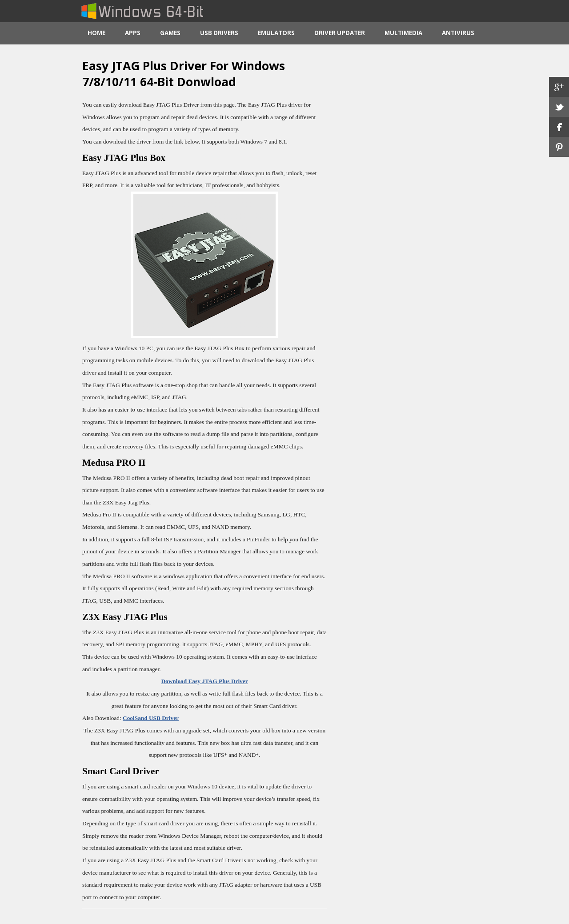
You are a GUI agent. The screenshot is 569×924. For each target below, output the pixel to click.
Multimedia (403, 33)
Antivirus (458, 33)
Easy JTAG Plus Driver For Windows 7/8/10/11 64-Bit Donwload (184, 74)
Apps (133, 33)
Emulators (276, 33)
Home (96, 33)
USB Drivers (219, 33)
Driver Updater (340, 33)
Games (170, 33)
